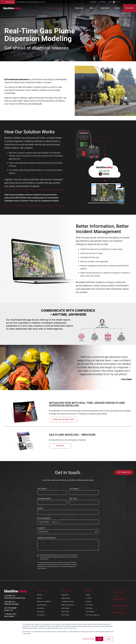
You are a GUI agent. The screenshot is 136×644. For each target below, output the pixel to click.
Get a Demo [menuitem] (130, 8)
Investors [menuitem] (88, 602)
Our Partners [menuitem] (89, 605)
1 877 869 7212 (10, 596)
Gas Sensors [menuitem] (41, 615)
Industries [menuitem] (64, 8)
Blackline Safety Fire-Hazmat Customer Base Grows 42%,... (31, 2)
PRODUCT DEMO (119, 599)
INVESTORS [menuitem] (93, 2)
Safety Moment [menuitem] (66, 598)
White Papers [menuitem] (65, 615)
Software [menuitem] (40, 595)
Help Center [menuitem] (105, 8)
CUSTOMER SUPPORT (120, 606)
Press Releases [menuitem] (90, 612)
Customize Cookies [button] (88, 639)
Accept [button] (99, 639)
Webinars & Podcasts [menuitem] (68, 605)
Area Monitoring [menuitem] (42, 605)
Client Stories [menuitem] (65, 612)
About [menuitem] (92, 8)
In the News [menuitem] (89, 608)
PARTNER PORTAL (119, 613)
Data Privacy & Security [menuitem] (92, 615)
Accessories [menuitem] (41, 612)
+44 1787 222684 (10, 608)
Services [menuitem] (40, 598)
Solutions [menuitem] (51, 8)
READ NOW (60, 446)
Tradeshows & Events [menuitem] (68, 602)
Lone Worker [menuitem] (41, 608)
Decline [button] (109, 639)
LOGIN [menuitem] (110, 2)
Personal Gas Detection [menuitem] (44, 602)
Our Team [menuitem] (88, 598)
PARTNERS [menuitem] (103, 2)
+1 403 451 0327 (10, 614)
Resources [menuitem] (79, 8)
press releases (10, 2)
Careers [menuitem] (88, 595)
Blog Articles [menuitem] (65, 595)
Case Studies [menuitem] (65, 608)
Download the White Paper (63, 420)
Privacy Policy (73, 628)
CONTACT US (119, 592)
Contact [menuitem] (117, 8)
